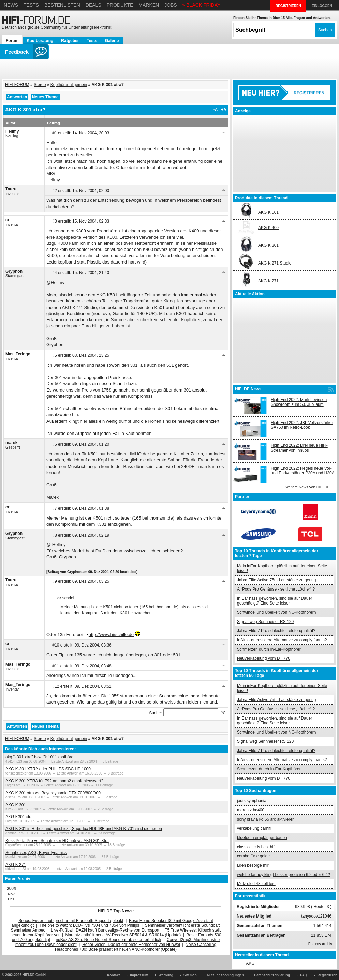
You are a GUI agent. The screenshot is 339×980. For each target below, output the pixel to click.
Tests (31, 5)
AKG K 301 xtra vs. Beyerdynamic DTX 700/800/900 (53, 793)
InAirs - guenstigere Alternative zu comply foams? (282, 640)
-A (216, 110)
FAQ (304, 975)
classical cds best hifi (256, 847)
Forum (12, 41)
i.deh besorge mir (253, 865)
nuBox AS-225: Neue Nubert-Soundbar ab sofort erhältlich (108, 940)
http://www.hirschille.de (111, 634)
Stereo (40, 85)
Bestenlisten (62, 5)
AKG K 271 (16, 865)
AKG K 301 (16, 805)
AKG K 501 (268, 212)
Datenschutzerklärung (272, 975)
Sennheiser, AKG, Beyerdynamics (36, 853)
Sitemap (190, 975)
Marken (149, 5)
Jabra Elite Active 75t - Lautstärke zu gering (276, 580)
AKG (250, 963)
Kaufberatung (40, 41)
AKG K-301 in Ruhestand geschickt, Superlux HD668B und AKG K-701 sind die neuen (84, 829)
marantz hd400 (251, 810)
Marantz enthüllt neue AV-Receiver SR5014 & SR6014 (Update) (123, 935)
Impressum (139, 975)
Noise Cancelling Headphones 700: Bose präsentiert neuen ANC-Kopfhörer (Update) (136, 947)
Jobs (171, 5)
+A (224, 110)
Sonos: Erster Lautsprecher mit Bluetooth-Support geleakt (71, 921)
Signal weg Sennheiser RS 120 (265, 622)
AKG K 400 (268, 228)
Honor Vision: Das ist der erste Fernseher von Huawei (131, 945)
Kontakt (113, 975)
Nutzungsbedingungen (225, 975)
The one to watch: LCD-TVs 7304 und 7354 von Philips (89, 925)
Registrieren (327, 975)
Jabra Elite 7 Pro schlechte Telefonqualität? (276, 631)
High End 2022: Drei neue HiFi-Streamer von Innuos (299, 448)
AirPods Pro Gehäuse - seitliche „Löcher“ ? (276, 589)
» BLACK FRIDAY (202, 5)
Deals (93, 5)
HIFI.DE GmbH (34, 975)
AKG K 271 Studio (275, 263)
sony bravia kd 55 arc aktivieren (266, 819)
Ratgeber (70, 41)
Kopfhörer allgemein (69, 85)
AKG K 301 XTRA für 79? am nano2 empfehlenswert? (54, 781)
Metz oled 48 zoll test (256, 884)
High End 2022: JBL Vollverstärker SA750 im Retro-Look (302, 425)
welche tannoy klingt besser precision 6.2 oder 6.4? (284, 875)
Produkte (120, 5)
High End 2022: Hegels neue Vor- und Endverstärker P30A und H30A (303, 471)
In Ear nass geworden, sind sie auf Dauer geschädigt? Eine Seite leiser (275, 601)
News (11, 5)
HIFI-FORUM (17, 85)
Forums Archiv (320, 944)
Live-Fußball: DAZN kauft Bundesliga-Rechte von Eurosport (105, 930)
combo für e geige (253, 856)
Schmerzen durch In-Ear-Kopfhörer (269, 649)
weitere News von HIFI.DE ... (310, 487)
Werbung (166, 975)
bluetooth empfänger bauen (262, 838)
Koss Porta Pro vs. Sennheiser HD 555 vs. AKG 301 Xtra (57, 841)
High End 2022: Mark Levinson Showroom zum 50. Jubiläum (299, 402)
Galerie (112, 41)
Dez (11, 899)
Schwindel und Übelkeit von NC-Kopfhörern (276, 612)
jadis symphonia (252, 801)
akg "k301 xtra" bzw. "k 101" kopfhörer (40, 757)
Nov (11, 894)
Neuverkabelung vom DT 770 (264, 658)
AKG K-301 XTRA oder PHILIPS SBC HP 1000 (48, 769)
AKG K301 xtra (19, 817)
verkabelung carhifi (254, 828)
